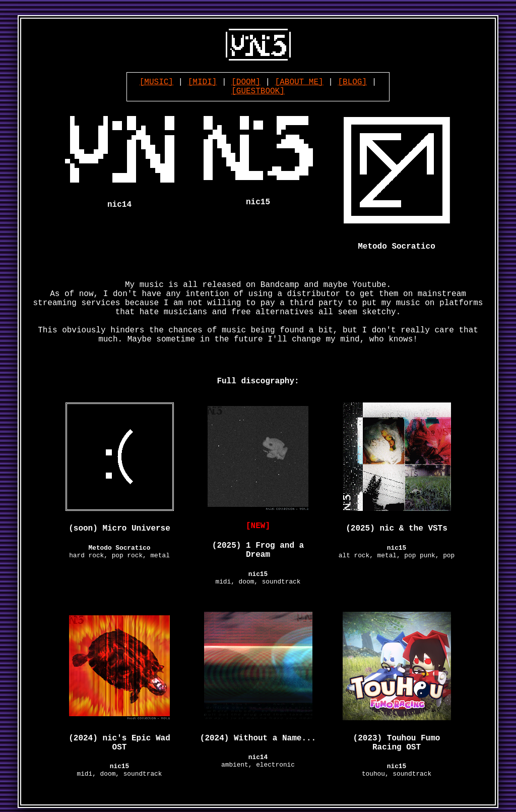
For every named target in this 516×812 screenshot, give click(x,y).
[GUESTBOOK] (258, 91)
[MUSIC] (156, 82)
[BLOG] (352, 82)
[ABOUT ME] (299, 82)
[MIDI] (203, 82)
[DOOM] (246, 82)
